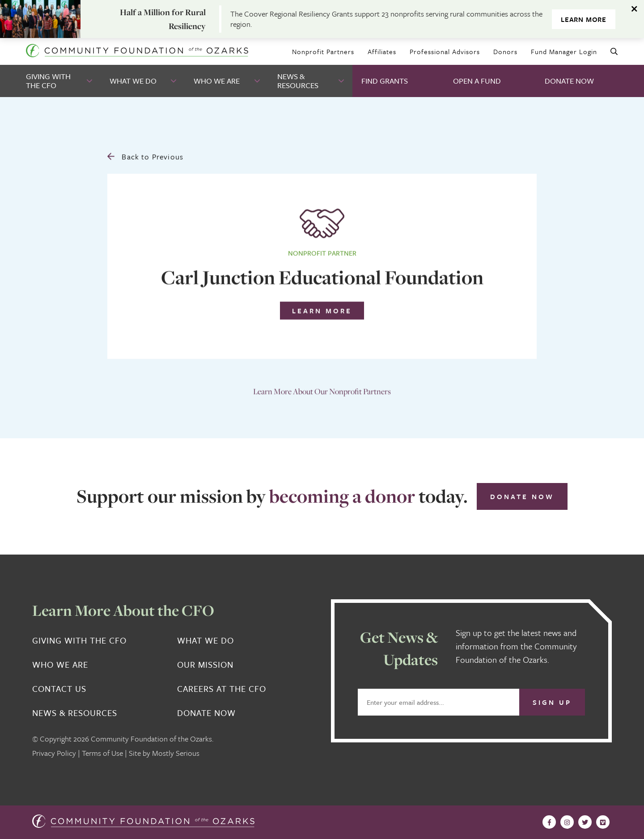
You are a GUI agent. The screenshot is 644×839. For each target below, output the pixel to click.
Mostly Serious (176, 753)
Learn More (584, 19)
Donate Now (569, 81)
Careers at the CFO (222, 689)
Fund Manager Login (564, 51)
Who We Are (217, 81)
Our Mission (205, 665)
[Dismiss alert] (635, 9)
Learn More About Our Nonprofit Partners (322, 389)
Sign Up (552, 702)
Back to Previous (145, 155)
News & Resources (298, 81)
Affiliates (382, 51)
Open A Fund (477, 81)
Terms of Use (102, 753)
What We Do (133, 81)
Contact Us (59, 689)
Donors (505, 51)
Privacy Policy (54, 753)
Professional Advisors (445, 51)
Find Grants (385, 81)
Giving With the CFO (48, 81)
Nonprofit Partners (323, 51)
